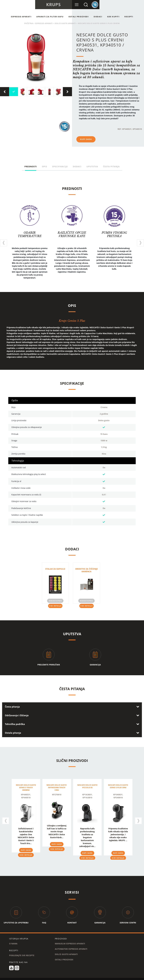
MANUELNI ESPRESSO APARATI (70, 940)
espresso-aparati (44, 23)
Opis (45, 166)
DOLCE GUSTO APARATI (65, 23)
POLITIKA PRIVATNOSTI (46, 979)
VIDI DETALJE (55, 604)
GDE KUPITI (113, 17)
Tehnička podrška (15, 722)
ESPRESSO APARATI (21, 17)
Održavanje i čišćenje (17, 713)
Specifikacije (60, 166)
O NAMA (13, 940)
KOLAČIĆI (64, 979)
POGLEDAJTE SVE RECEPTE (22, 952)
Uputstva (92, 166)
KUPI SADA (86, 139)
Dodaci (98, 17)
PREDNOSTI (31, 166)
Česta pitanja (111, 166)
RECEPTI (129, 17)
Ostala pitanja (13, 731)
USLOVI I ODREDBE (24, 979)
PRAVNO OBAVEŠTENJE (81, 979)
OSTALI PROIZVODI (79, 17)
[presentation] (5, 92)
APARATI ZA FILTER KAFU (50, 17)
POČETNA (29, 23)
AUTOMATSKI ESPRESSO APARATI (71, 945)
